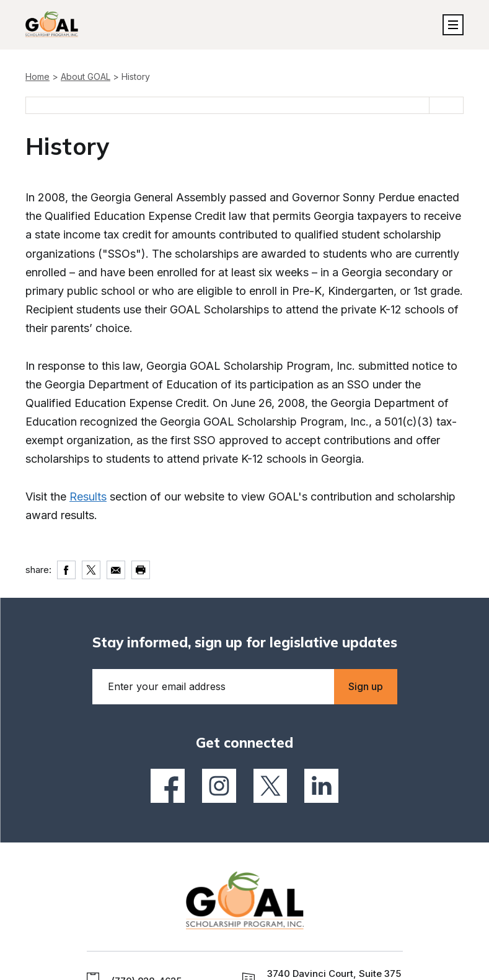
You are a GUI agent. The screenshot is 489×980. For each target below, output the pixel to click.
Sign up (366, 686)
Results (88, 497)
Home (37, 77)
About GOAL (86, 77)
